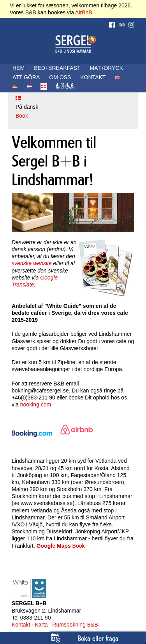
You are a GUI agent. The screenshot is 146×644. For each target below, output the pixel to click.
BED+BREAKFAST (57, 68)
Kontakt (21, 625)
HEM (18, 68)
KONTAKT (93, 77)
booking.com (36, 404)
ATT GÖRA (26, 77)
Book (22, 116)
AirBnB (84, 12)
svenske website (32, 263)
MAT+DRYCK (106, 68)
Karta (41, 625)
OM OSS (60, 77)
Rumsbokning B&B (75, 625)
